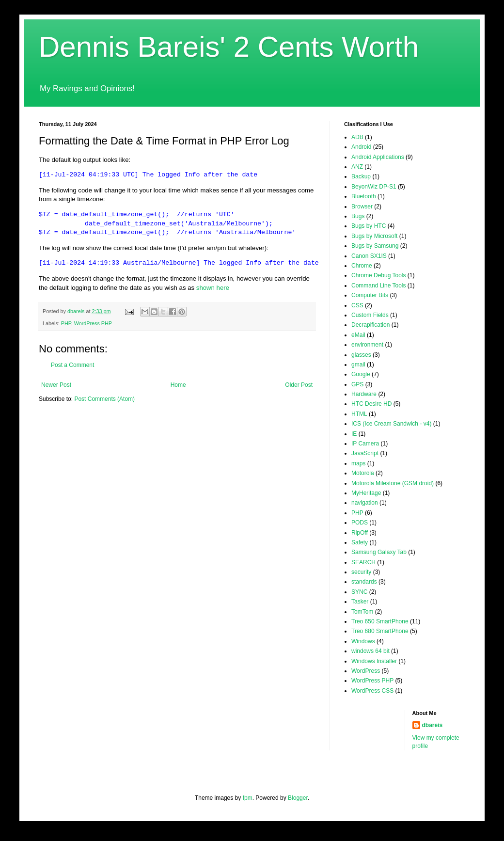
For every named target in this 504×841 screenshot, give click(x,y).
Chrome (362, 266)
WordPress (366, 671)
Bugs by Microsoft (374, 236)
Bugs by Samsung (375, 246)
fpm (248, 798)
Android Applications (378, 157)
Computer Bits (370, 295)
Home (178, 385)
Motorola (363, 473)
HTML (359, 414)
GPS (357, 384)
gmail (358, 365)
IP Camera (365, 444)
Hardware (364, 394)
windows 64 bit (370, 651)
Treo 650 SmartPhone (380, 621)
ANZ (357, 167)
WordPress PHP (93, 323)
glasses (361, 355)
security (361, 572)
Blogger (298, 798)
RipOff (360, 533)
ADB (357, 137)
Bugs (358, 216)
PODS (360, 523)
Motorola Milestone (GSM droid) (393, 483)
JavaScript (365, 453)
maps (358, 463)
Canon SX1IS (369, 256)
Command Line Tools (379, 286)
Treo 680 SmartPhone (380, 631)
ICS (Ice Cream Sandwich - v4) (391, 424)
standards (364, 582)
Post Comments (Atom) (104, 399)
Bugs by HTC (369, 226)
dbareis (433, 725)
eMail (358, 335)
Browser (362, 206)
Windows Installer (374, 661)
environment (367, 345)
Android (361, 147)
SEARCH (363, 562)
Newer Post (56, 385)
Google (361, 374)
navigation (365, 503)
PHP (66, 323)
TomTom (362, 612)
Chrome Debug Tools (379, 275)
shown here (213, 288)
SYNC (359, 592)
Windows (363, 641)
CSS (357, 305)
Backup (361, 176)
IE (354, 434)
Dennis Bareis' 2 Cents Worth (229, 47)
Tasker (360, 602)
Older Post (299, 385)
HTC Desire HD (371, 404)
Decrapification (370, 325)
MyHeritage (366, 493)
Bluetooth (364, 196)
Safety (360, 542)
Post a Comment (72, 365)
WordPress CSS (372, 691)
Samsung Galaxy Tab (379, 552)
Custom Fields (370, 315)
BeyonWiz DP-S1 (374, 187)
